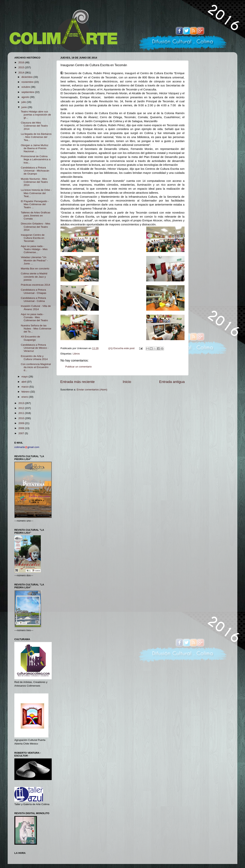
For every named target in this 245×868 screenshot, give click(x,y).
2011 (22, 413)
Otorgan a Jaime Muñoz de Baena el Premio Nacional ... (35, 148)
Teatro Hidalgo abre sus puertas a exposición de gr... (36, 115)
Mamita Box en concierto (35, 269)
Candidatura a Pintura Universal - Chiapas (34, 291)
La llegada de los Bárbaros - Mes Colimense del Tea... (36, 137)
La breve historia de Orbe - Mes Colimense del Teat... (36, 193)
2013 (22, 403)
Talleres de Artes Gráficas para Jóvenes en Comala (36, 216)
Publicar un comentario (78, 367)
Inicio (127, 382)
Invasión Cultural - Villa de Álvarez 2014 (36, 308)
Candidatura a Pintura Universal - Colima (33, 299)
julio (24, 102)
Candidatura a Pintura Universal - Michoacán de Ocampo (35, 171)
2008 (22, 428)
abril (24, 382)
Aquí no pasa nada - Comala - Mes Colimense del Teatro (34, 317)
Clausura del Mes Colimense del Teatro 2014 (34, 126)
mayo (25, 377)
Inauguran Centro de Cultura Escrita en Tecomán (33, 238)
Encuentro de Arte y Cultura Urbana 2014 (34, 358)
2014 (22, 73)
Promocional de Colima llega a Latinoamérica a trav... (36, 159)
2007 (22, 433)
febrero (26, 392)
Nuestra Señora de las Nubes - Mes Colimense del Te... (36, 329)
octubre (26, 87)
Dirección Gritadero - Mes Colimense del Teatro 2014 (36, 227)
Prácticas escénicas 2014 (36, 285)
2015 (22, 67)
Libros (76, 354)
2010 (22, 418)
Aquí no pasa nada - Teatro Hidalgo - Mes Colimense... (34, 249)
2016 (22, 62)
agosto (26, 97)
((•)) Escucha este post (121, 348)
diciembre (27, 77)
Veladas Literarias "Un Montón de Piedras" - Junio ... (34, 260)
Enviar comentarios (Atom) (92, 390)
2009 (22, 423)
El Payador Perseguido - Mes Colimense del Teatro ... (35, 204)
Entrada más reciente (78, 382)
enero (25, 397)
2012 (22, 408)
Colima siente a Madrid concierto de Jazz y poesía (34, 277)
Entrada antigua (172, 382)
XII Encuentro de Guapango (31, 338)
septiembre (28, 92)
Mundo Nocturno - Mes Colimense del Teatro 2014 (34, 182)
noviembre (28, 82)
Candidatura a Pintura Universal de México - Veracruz (35, 348)
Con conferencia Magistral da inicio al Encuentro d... (36, 367)
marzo (25, 387)
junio (24, 107)
